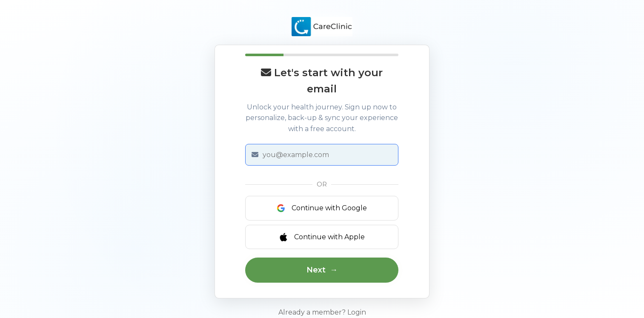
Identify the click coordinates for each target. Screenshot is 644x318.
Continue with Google (322, 208)
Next (316, 270)
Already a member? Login (322, 312)
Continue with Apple (322, 237)
